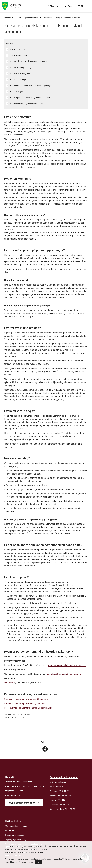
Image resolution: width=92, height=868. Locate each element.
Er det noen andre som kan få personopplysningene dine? (34, 86)
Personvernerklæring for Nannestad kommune (26, 699)
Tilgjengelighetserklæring (16, 839)
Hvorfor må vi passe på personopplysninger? (28, 61)
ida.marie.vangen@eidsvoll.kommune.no (67, 665)
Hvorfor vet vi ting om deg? (21, 67)
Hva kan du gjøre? (17, 92)
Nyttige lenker (13, 821)
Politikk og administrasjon (28, 18)
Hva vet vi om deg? (18, 80)
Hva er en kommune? (19, 55)
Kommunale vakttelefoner (64, 777)
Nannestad (8, 18)
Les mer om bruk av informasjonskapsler (24, 852)
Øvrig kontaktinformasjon (23, 803)
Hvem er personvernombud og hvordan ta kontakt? (31, 98)
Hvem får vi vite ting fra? (20, 74)
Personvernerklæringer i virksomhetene (26, 104)
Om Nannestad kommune (16, 826)
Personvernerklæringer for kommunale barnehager (28, 708)
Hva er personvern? (18, 49)
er (15, 835)
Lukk (39, 862)
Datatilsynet (10, 683)
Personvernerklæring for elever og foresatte (25, 704)
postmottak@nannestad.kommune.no (63, 674)
